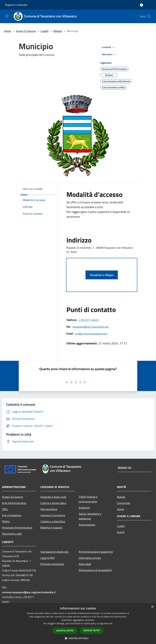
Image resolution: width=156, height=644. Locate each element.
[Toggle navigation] (7, 16)
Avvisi (120, 509)
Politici (6, 521)
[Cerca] (149, 16)
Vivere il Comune (26, 31)
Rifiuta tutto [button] (92, 630)
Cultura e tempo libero (53, 503)
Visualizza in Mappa (102, 275)
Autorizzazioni (87, 525)
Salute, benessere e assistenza (90, 516)
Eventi (121, 532)
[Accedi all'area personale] (141, 5)
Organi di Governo (13, 497)
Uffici (5, 509)
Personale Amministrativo (17, 527)
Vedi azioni (109, 55)
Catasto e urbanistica (53, 521)
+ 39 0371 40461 (89, 320)
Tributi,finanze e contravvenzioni (88, 499)
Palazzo (58, 31)
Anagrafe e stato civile (53, 497)
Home (7, 31)
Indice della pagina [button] (33, 189)
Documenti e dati (12, 534)
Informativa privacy (90, 558)
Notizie (121, 497)
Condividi (109, 47)
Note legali (85, 564)
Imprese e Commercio (53, 515)
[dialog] (78, 624)
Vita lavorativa (49, 509)
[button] (78, 638)
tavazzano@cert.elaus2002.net (91, 327)
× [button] (152, 607)
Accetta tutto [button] (65, 631)
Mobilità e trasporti (51, 527)
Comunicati (124, 503)
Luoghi (44, 31)
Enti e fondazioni (12, 515)
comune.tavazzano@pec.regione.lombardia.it (29, 592)
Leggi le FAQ (48, 558)
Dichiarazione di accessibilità (95, 570)
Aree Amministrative (14, 503)
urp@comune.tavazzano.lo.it (91, 333)
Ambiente (84, 508)
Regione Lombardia (16, 5)
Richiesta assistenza (52, 564)
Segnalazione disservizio (54, 552)
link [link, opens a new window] (111, 623)
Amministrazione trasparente (96, 552)
